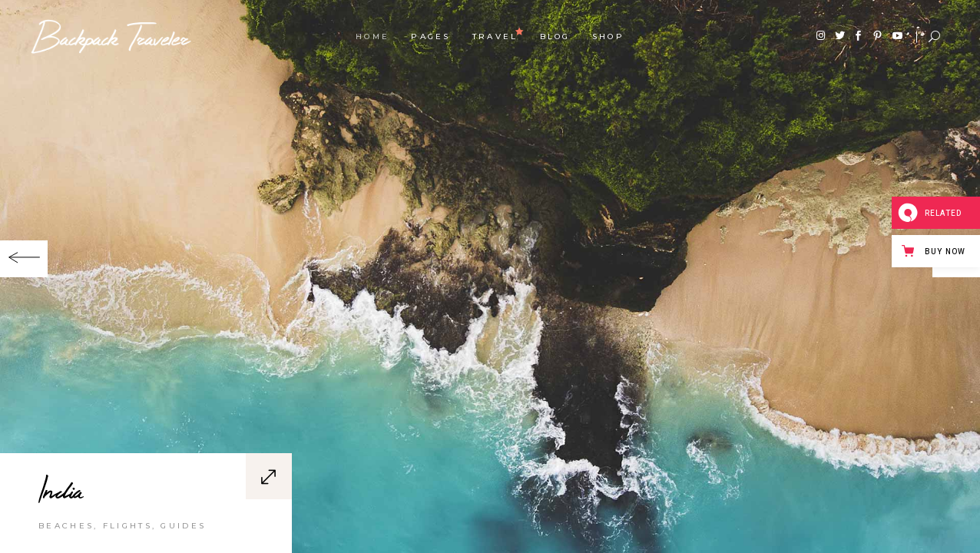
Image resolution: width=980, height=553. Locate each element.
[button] (24, 259)
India (61, 489)
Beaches (66, 526)
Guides (183, 526)
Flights (127, 526)
